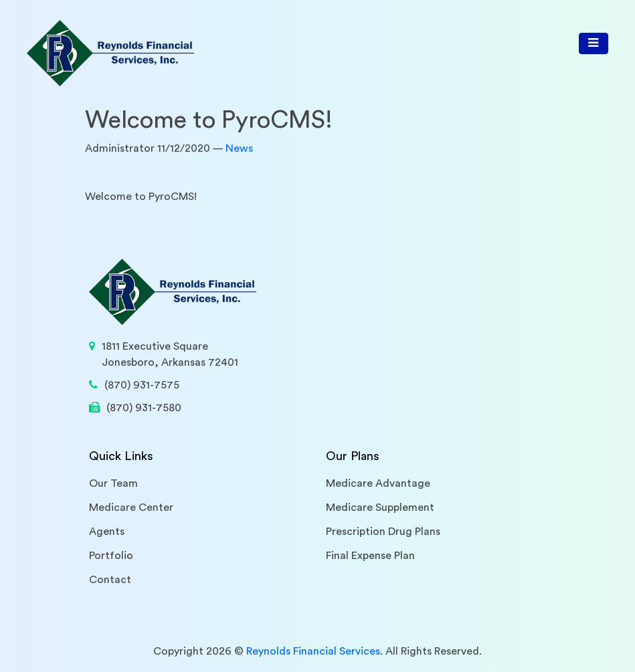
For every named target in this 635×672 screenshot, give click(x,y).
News (239, 148)
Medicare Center (131, 508)
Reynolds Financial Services (313, 651)
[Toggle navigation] (594, 43)
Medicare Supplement (380, 508)
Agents (107, 532)
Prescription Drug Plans (383, 532)
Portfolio (111, 556)
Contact (110, 580)
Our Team (113, 483)
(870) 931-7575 (142, 385)
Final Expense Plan (370, 556)
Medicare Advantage (378, 483)
